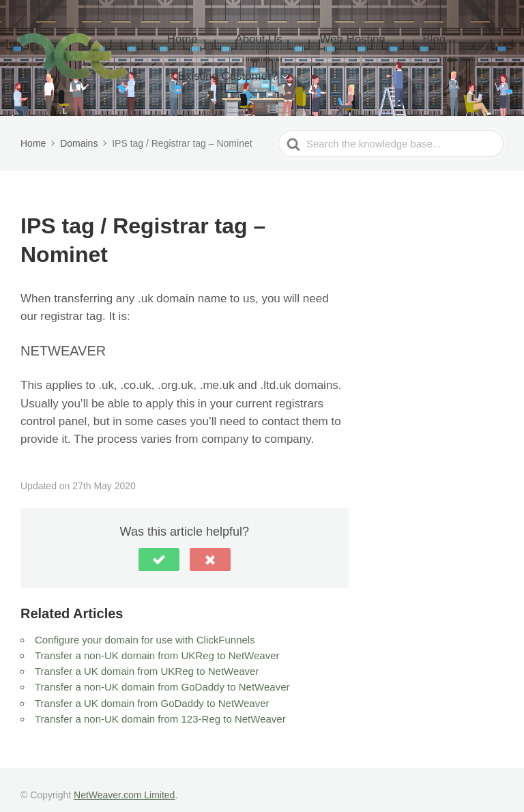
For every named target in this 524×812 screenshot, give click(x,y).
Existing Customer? (240, 63)
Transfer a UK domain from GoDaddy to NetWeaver (152, 692)
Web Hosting (327, 42)
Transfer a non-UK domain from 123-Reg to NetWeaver (160, 707)
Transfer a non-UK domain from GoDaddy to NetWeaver (162, 676)
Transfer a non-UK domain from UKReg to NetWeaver (157, 644)
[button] (159, 548)
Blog (388, 42)
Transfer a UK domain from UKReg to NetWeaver (147, 659)
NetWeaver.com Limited (124, 783)
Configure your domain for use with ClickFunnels (145, 628)
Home (199, 42)
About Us (255, 42)
